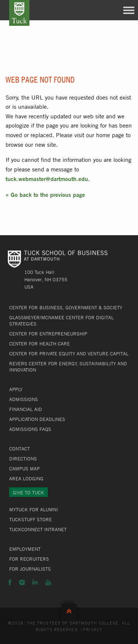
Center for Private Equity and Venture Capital (69, 354)
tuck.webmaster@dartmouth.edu (47, 179)
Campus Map (24, 469)
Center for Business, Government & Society (66, 307)
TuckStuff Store (31, 519)
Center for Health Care (40, 344)
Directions (23, 459)
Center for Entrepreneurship (48, 334)
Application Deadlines (37, 419)
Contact (20, 449)
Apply (16, 389)
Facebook (10, 582)
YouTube (48, 582)
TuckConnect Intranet (38, 529)
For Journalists (30, 569)
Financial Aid (26, 409)
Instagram (22, 582)
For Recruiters (29, 559)
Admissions (24, 399)
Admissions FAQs (30, 429)
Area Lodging (26, 478)
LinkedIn (35, 582)
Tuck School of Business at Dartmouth (19, 13)
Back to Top (69, 610)
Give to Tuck (29, 492)
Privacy (93, 629)
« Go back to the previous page (45, 194)
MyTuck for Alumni (33, 509)
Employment (25, 549)
